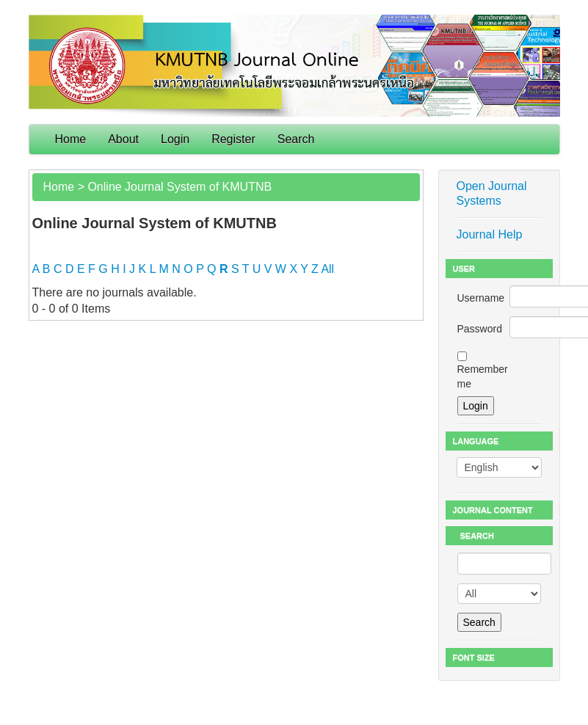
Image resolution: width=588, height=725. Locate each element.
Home (71, 139)
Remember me (483, 376)
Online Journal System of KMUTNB (179, 187)
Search (296, 139)
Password (480, 329)
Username (481, 298)
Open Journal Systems (492, 193)
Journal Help (490, 234)
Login (175, 139)
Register (233, 139)
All (327, 269)
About (123, 139)
